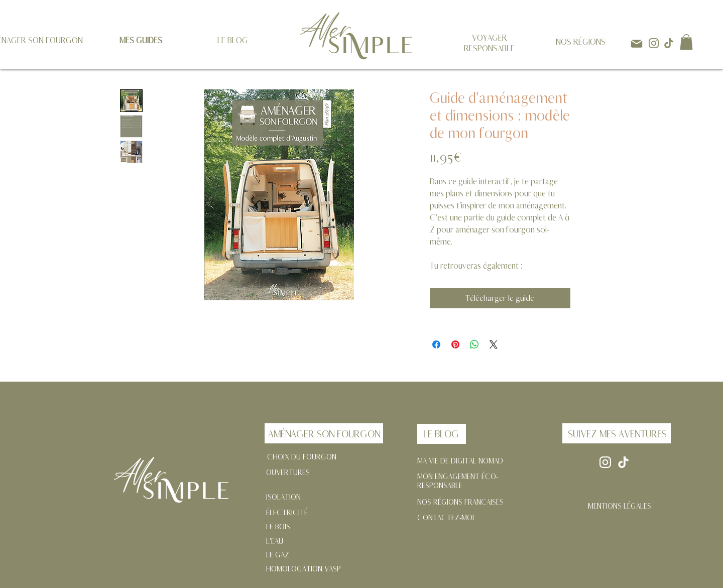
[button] (686, 42)
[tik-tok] (669, 43)
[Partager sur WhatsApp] (474, 344)
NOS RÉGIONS (581, 42)
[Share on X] (494, 344)
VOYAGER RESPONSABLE (489, 43)
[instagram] (654, 43)
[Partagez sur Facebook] (436, 344)
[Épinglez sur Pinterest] (455, 344)
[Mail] (637, 43)
